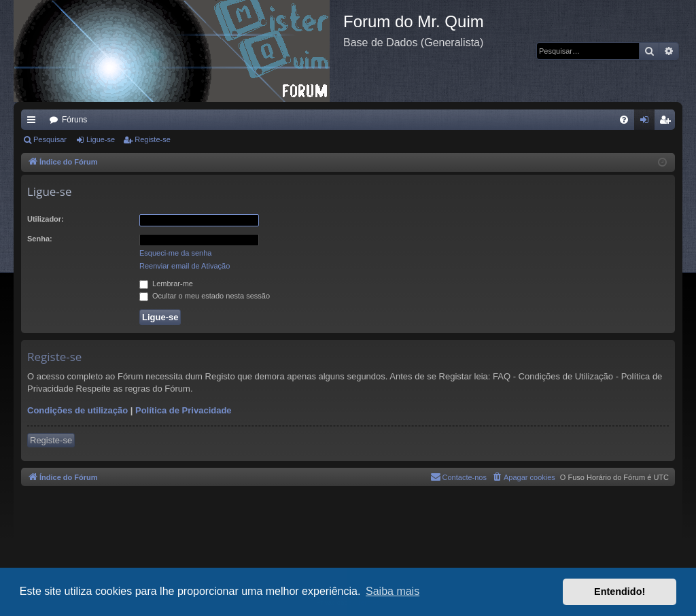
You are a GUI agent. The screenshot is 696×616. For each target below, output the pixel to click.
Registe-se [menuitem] (668, 122)
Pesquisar (50, 139)
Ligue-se (101, 139)
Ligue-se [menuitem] (647, 122)
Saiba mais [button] (393, 591)
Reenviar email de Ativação (185, 266)
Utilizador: (46, 219)
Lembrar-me (166, 284)
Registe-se (153, 139)
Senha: (40, 239)
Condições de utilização (77, 410)
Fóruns (74, 120)
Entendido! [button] (620, 592)
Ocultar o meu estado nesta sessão (205, 296)
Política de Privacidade (184, 410)
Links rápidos (34, 122)
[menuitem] (624, 120)
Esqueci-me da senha (175, 253)
